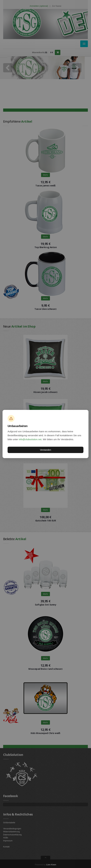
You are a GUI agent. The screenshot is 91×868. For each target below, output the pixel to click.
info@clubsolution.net (30, 439)
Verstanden (46, 450)
